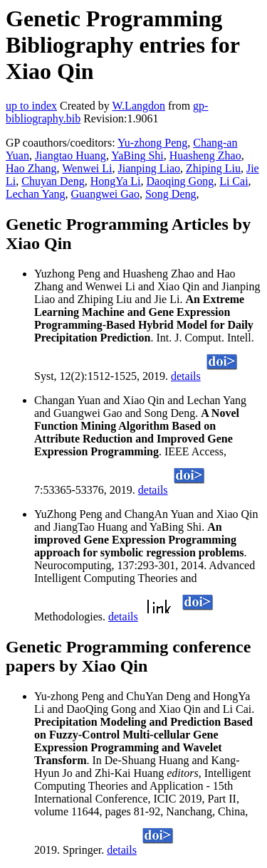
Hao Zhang (31, 168)
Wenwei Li (87, 168)
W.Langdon (138, 106)
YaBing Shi (137, 155)
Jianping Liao (150, 168)
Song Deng (171, 194)
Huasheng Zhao (205, 155)
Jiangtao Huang (70, 155)
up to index (31, 106)
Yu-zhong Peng (152, 143)
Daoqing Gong (180, 181)
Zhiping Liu (213, 168)
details (186, 376)
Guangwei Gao (105, 194)
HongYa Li (116, 181)
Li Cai (234, 181)
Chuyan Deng (53, 181)
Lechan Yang (36, 194)
